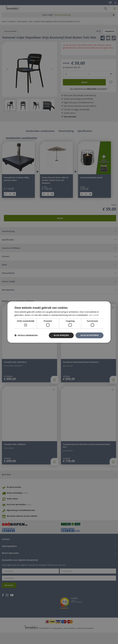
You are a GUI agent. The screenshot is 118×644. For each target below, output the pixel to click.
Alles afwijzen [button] (61, 335)
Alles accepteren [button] (90, 335)
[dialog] (59, 322)
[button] (26, 335)
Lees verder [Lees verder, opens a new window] (94, 315)
